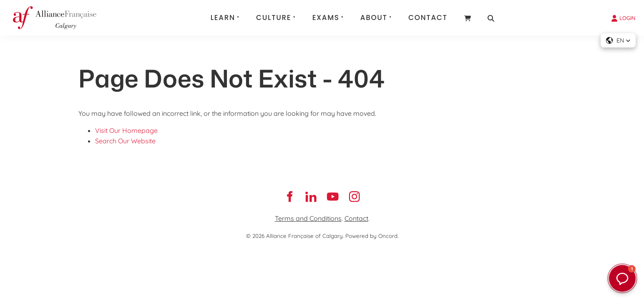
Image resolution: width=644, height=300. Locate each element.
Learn (223, 17)
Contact (428, 17)
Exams (326, 17)
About (374, 17)
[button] (618, 40)
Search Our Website (125, 141)
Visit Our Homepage (126, 130)
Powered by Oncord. (372, 236)
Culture (274, 17)
